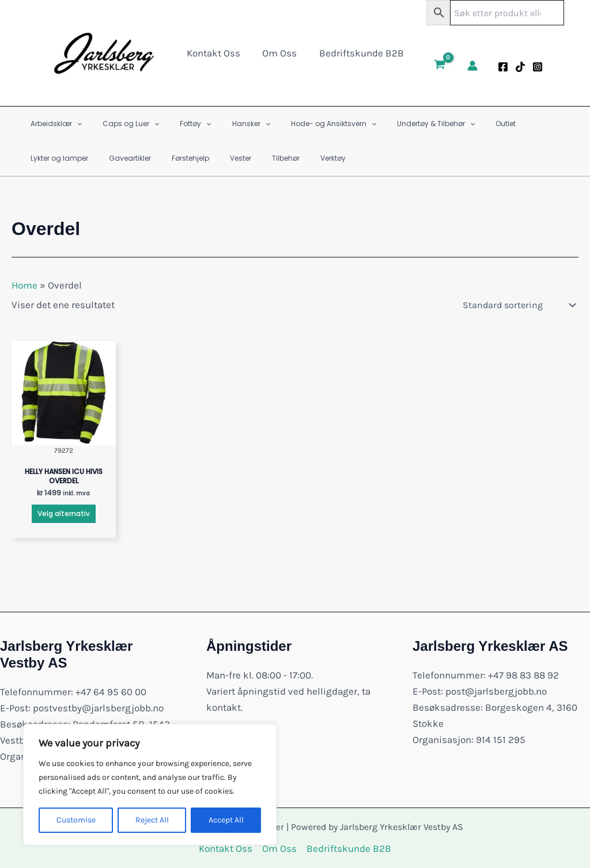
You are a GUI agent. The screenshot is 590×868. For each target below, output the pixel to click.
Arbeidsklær (53, 124)
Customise (76, 820)
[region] (150, 784)
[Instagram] (534, 67)
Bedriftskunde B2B (359, 53)
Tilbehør (183, 158)
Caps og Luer (120, 124)
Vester (145, 158)
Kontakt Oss (216, 53)
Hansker (227, 124)
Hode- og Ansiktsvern (302, 124)
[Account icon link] (468, 66)
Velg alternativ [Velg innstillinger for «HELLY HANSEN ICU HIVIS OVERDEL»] (64, 513)
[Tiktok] (516, 67)
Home (24, 285)
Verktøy (224, 158)
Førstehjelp (102, 158)
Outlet (461, 124)
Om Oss (279, 53)
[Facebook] (499, 67)
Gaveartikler (48, 158)
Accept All (226, 820)
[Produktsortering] (518, 305)
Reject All (152, 820)
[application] (73, 124)
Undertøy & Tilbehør (398, 124)
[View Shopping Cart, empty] (436, 66)
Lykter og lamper (513, 124)
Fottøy (178, 124)
